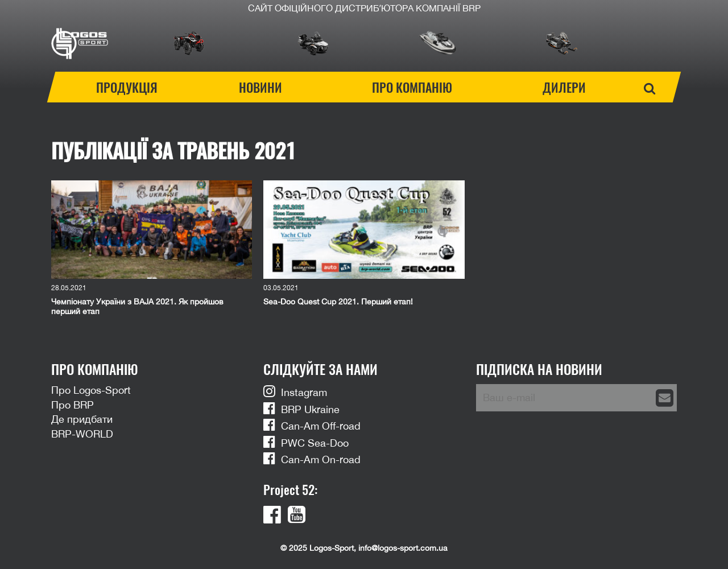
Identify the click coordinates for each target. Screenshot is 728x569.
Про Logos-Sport (91, 390)
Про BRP (73, 405)
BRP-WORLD (82, 434)
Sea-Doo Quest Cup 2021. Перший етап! (338, 302)
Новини (260, 87)
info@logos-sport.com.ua (403, 548)
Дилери (564, 87)
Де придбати (82, 419)
